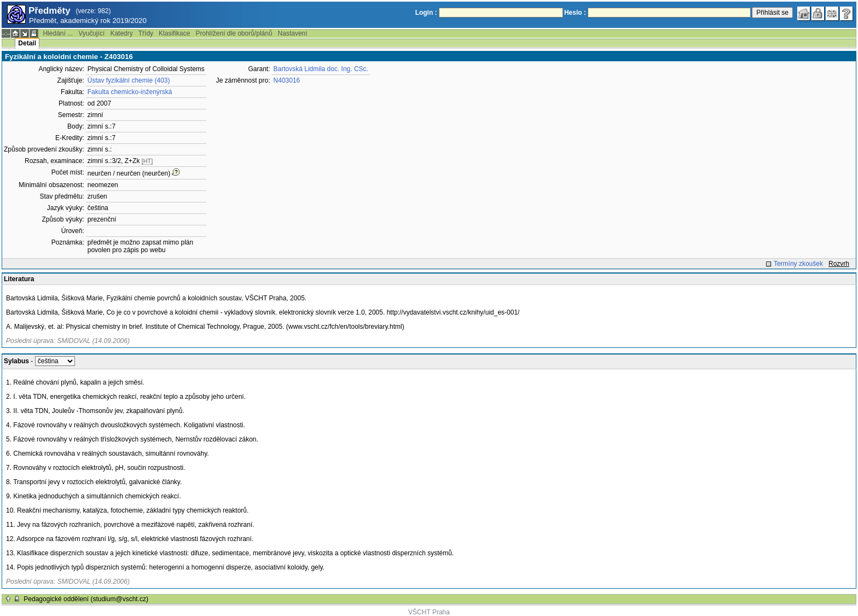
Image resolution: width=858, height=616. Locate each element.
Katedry (121, 33)
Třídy (146, 33)
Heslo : (575, 13)
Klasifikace (174, 33)
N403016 (287, 80)
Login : (426, 13)
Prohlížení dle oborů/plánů (234, 33)
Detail (27, 43)
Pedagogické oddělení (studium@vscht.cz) (86, 599)
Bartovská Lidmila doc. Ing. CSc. (321, 69)
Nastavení (293, 33)
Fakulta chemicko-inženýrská (130, 92)
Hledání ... (58, 33)
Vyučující (91, 33)
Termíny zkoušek (798, 264)
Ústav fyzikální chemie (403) (129, 80)
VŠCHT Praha (429, 612)
